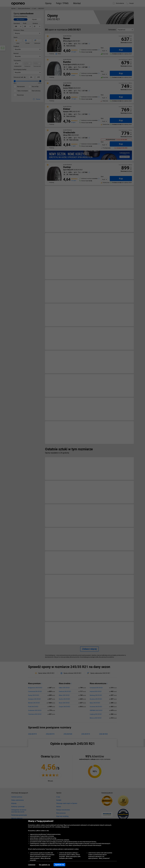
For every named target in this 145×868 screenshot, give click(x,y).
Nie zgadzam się (44, 865)
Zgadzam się (59, 865)
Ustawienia (32, 865)
